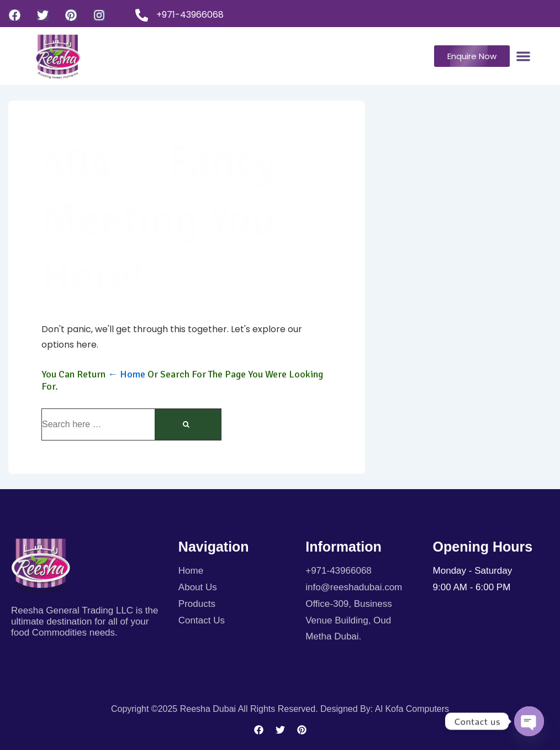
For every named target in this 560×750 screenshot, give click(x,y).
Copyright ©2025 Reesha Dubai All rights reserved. (216, 709)
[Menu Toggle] (523, 56)
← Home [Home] (126, 374)
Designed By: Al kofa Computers (385, 709)
